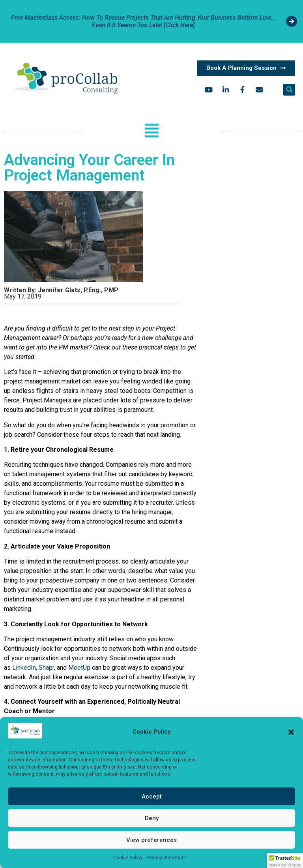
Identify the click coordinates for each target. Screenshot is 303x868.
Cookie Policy (128, 858)
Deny (152, 818)
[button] (291, 732)
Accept (152, 797)
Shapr (46, 668)
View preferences (151, 840)
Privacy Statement (166, 858)
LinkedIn (24, 668)
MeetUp (79, 668)
